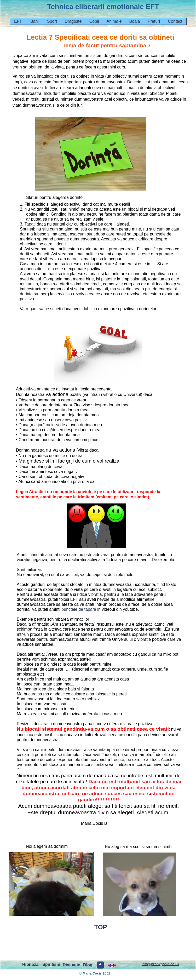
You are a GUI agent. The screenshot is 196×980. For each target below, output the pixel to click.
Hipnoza (30, 964)
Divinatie (71, 965)
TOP (101, 927)
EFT (74, 599)
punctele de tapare (79, 609)
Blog (88, 965)
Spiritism (51, 964)
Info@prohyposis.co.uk (160, 964)
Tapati (30, 224)
